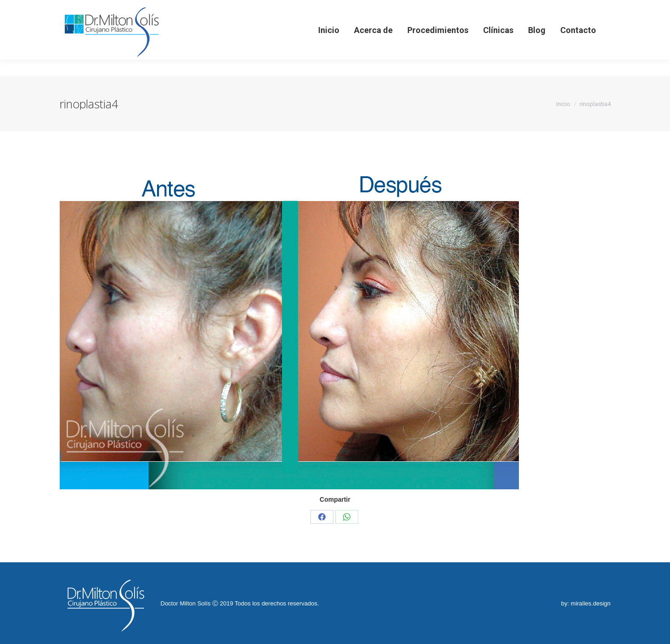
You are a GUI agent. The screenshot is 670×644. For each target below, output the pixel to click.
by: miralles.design (586, 603)
